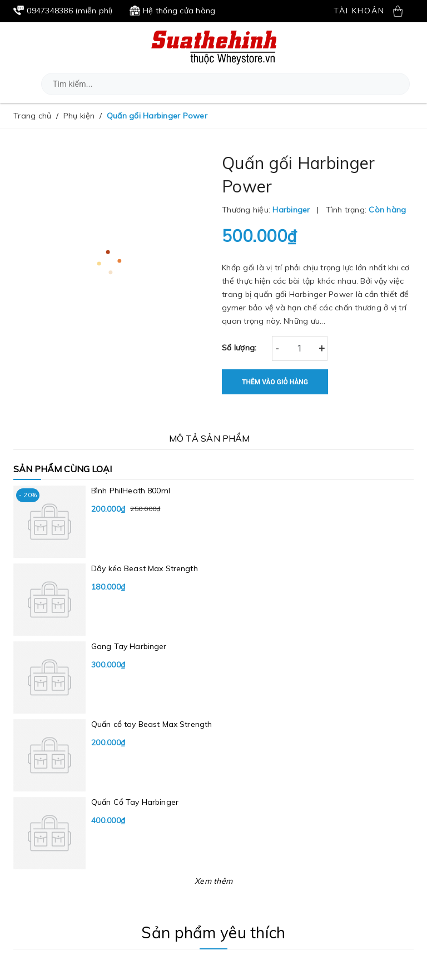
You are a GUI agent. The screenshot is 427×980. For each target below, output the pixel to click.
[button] (398, 84)
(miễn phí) (63, 11)
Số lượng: (239, 348)
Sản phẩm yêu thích (213, 932)
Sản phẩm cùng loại (63, 469)
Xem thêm (213, 881)
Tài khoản (359, 11)
